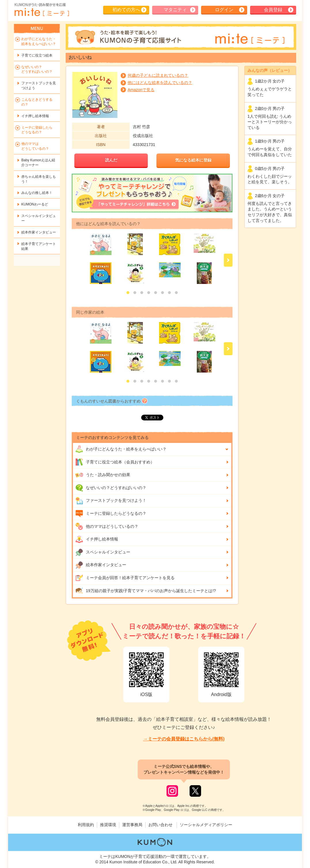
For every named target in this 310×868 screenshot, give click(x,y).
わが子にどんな (121, 449)
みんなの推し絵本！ (37, 193)
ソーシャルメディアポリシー (206, 825)
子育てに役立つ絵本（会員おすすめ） (115, 462)
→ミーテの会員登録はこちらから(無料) (184, 739)
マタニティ (175, 10)
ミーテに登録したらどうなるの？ (111, 514)
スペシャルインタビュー (103, 552)
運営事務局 (132, 825)
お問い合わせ (160, 825)
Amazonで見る (141, 90)
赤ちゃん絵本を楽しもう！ (39, 179)
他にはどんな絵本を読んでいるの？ (160, 83)
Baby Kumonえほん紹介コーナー (38, 163)
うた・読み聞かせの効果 (103, 475)
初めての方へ (126, 10)
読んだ (111, 160)
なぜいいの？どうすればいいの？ (111, 488)
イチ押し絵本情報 (97, 539)
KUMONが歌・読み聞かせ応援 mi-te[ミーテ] (41, 10)
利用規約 (86, 825)
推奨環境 (108, 825)
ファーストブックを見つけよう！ (111, 501)
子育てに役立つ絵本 (37, 55)
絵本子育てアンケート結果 (39, 246)
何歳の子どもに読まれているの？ (158, 75)
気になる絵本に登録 (193, 160)
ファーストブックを (39, 86)
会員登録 (273, 10)
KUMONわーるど (35, 204)
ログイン (224, 10)
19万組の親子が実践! (145, 591)
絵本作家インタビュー (101, 565)
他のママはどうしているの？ (107, 526)
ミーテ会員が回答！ (125, 578)
